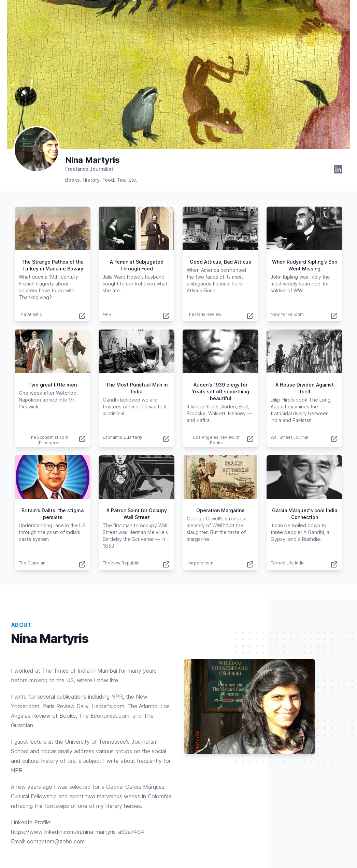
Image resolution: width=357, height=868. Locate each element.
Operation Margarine (220, 510)
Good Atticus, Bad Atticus (220, 262)
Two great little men (53, 385)
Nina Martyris (92, 160)
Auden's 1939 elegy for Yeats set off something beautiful (220, 391)
